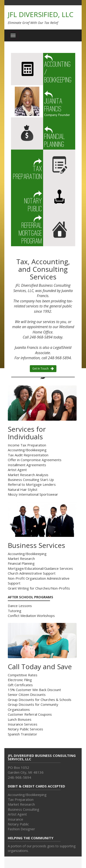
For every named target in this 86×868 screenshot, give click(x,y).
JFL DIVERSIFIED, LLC (41, 14)
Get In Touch (43, 369)
